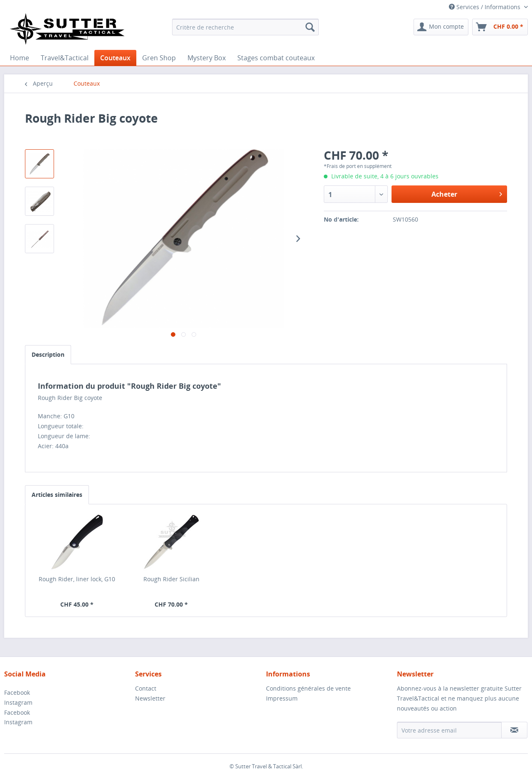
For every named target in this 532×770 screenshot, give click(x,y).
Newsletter (150, 698)
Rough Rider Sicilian (171, 579)
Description (48, 354)
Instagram (18, 702)
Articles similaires (57, 495)
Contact (146, 688)
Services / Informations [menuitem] (485, 7)
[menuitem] (245, 27)
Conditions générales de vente (308, 688)
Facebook (17, 692)
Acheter (467, 193)
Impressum (282, 698)
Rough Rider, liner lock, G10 (77, 579)
